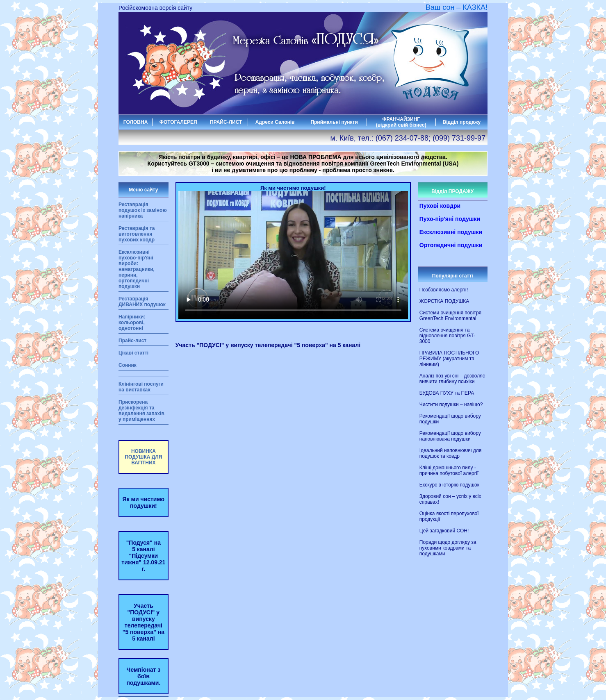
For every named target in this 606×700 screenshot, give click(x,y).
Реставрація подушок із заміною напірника (143, 210)
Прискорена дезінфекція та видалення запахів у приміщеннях (141, 411)
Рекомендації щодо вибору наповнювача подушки (450, 436)
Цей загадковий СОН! (444, 531)
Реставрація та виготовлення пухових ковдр (137, 234)
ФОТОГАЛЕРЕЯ (178, 122)
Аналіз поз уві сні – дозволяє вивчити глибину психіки (452, 379)
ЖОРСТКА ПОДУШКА (444, 301)
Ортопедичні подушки (451, 245)
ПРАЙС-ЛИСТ (226, 122)
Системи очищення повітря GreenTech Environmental (450, 316)
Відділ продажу (462, 122)
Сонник (128, 365)
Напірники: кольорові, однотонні (132, 323)
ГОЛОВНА (136, 122)
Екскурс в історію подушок (449, 485)
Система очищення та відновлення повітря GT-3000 (447, 336)
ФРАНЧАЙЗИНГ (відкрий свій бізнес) (401, 122)
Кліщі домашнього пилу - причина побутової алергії (449, 470)
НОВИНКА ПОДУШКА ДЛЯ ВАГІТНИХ (143, 457)
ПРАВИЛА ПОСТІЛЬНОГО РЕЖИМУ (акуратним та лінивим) (449, 359)
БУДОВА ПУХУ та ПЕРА (447, 393)
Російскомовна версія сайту (155, 8)
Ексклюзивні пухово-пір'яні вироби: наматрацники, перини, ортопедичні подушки (137, 269)
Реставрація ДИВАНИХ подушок (142, 302)
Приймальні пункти (334, 122)
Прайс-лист (132, 341)
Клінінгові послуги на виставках (141, 387)
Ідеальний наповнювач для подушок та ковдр (451, 453)
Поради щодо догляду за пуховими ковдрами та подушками (448, 548)
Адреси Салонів (275, 122)
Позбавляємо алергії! (444, 290)
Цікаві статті (133, 353)
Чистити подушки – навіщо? (451, 405)
